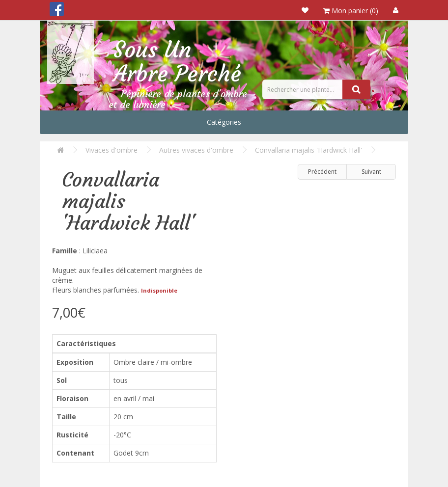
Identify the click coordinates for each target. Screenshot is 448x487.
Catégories (224, 122)
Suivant (371, 172)
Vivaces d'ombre (112, 150)
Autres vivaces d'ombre (196, 150)
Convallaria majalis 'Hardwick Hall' (308, 150)
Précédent (322, 172)
